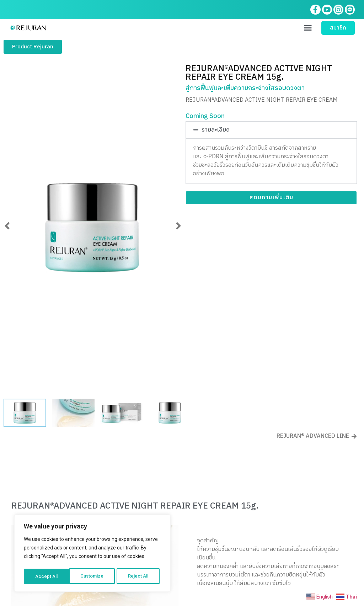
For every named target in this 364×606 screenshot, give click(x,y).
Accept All (139, 576)
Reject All (94, 576)
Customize (47, 576)
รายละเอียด (216, 131)
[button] (308, 29)
